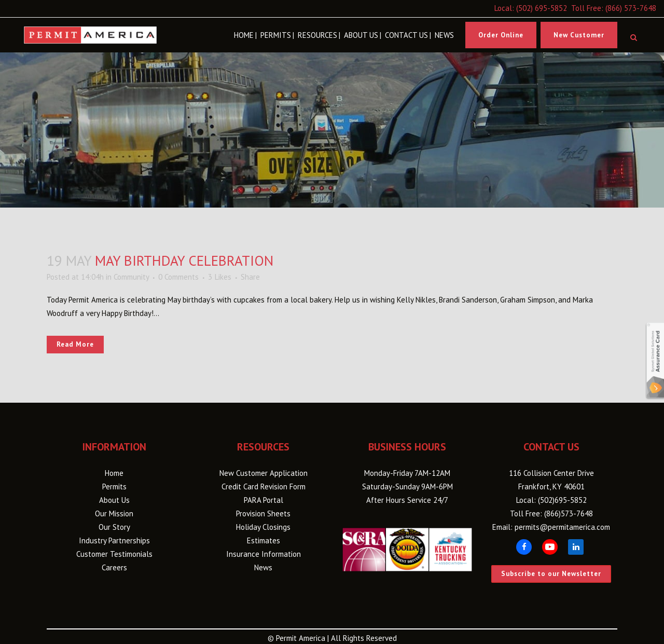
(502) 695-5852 (542, 8)
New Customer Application (264, 473)
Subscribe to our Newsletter (551, 574)
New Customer (579, 35)
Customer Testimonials (114, 554)
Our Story (114, 527)
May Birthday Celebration (184, 261)
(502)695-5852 (562, 500)
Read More (75, 344)
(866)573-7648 (569, 513)
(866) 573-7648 (631, 8)
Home (114, 473)
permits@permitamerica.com (562, 527)
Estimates (264, 540)
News (263, 567)
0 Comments (178, 277)
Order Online (501, 35)
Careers (114, 567)
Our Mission (114, 513)
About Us (114, 500)
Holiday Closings (263, 527)
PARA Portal (264, 500)
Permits (114, 487)
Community (131, 277)
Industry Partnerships (114, 540)
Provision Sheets (263, 513)
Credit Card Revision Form (264, 487)
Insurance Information (264, 554)
